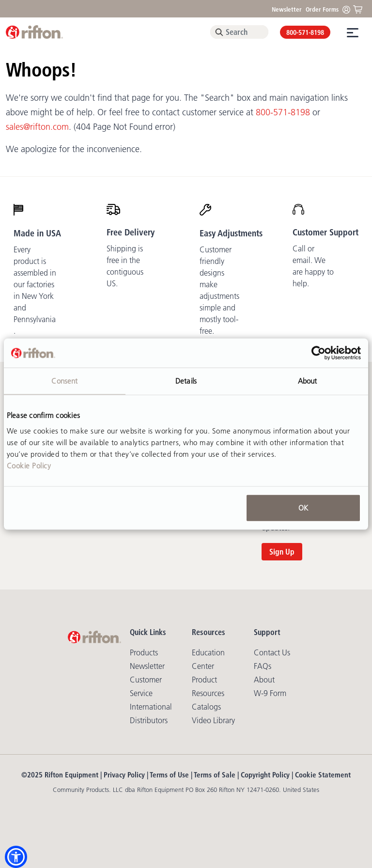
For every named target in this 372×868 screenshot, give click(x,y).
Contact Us (272, 652)
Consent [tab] (64, 381)
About (264, 680)
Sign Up (282, 552)
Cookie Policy (29, 465)
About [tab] (308, 381)
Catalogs (206, 707)
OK (303, 507)
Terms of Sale (215, 775)
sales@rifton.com (37, 127)
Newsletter (287, 9)
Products (144, 652)
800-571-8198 (305, 32)
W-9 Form (270, 693)
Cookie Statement (323, 775)
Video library (213, 720)
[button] (16, 857)
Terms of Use (169, 775)
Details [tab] (186, 381)
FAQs (263, 666)
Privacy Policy (124, 775)
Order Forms (322, 9)
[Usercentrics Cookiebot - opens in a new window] (318, 353)
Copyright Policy (265, 775)
